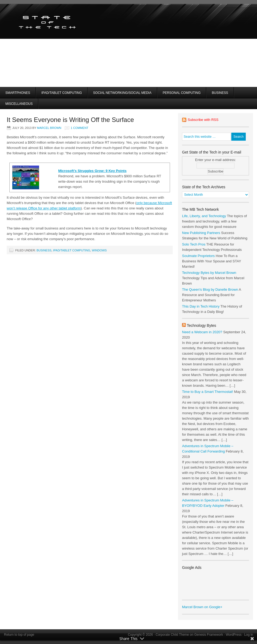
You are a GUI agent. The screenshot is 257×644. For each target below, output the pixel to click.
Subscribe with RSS (203, 120)
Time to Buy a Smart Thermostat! (208, 392)
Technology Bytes (202, 325)
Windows (99, 250)
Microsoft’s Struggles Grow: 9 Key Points (92, 171)
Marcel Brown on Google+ (202, 607)
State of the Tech (64, 21)
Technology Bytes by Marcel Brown (209, 273)
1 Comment (80, 128)
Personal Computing (182, 93)
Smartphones (18, 93)
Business (220, 93)
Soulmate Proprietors (198, 256)
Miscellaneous (19, 104)
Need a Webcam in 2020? (202, 332)
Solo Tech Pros (194, 244)
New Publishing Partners (201, 233)
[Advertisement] (171, 53)
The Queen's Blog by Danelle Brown (210, 290)
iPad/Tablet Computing (61, 93)
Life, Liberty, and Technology (204, 216)
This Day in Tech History (201, 306)
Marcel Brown (49, 128)
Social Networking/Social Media (122, 93)
